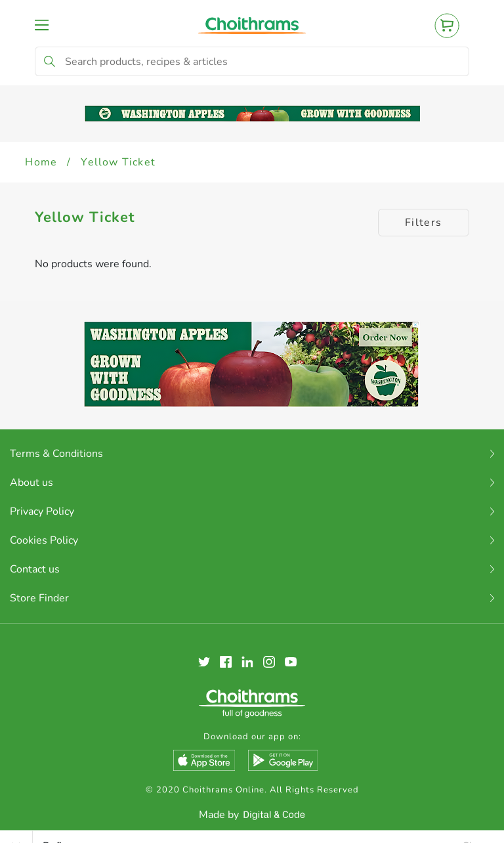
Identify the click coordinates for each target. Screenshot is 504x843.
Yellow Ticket (118, 162)
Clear (475, 832)
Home (41, 162)
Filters (424, 223)
